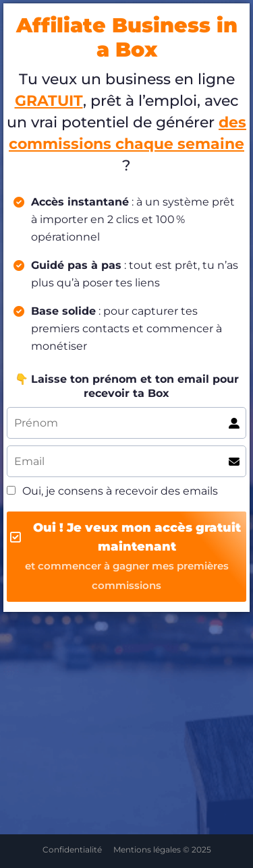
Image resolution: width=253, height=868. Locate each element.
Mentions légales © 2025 (162, 849)
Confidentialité (72, 849)
